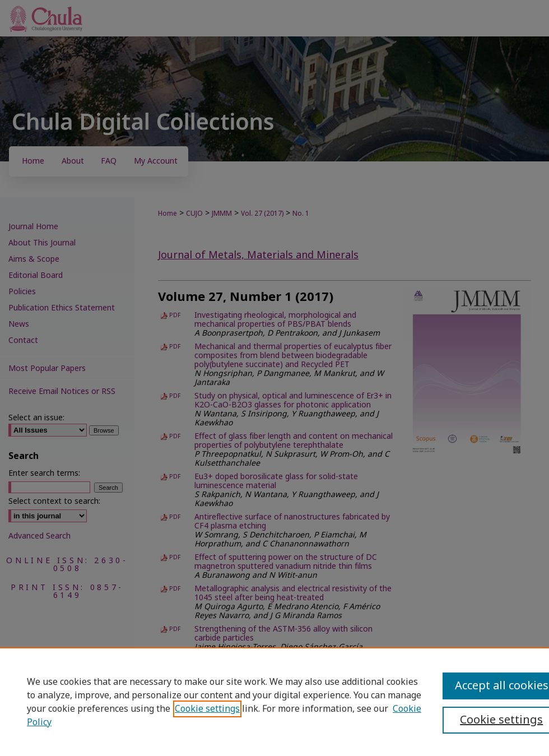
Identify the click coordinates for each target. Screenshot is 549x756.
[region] (274, 702)
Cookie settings (207, 709)
